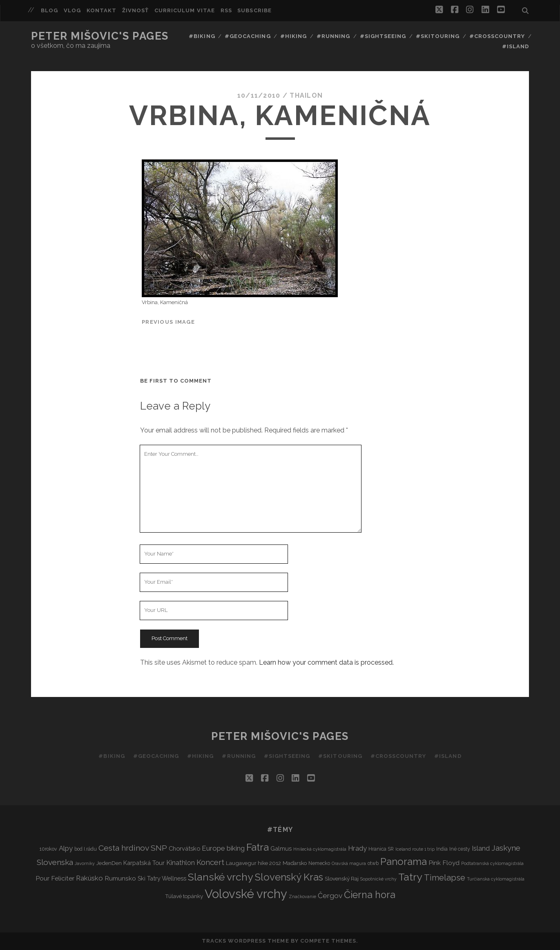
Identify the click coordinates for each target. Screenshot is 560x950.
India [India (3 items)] (442, 849)
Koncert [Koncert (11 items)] (210, 862)
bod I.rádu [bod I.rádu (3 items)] (86, 849)
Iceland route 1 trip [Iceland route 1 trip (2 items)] (415, 849)
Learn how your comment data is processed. (326, 662)
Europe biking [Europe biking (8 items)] (223, 848)
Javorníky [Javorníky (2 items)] (85, 863)
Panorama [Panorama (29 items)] (404, 862)
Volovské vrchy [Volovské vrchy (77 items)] (246, 894)
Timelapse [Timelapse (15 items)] (445, 878)
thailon (306, 95)
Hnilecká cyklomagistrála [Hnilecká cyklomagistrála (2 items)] (320, 849)
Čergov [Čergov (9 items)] (330, 896)
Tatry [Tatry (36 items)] (410, 877)
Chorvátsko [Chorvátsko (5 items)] (184, 848)
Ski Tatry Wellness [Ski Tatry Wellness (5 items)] (162, 878)
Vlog (72, 10)
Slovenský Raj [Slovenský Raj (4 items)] (342, 878)
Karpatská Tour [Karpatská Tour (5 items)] (144, 863)
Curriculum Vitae (185, 10)
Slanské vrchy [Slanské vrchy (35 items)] (221, 877)
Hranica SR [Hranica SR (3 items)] (381, 849)
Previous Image (168, 322)
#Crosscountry (497, 36)
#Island (515, 46)
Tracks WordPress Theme (245, 941)
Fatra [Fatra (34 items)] (258, 847)
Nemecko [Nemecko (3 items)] (319, 863)
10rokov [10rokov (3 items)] (48, 849)
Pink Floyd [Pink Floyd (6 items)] (444, 863)
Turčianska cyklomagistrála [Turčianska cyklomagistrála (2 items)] (496, 879)
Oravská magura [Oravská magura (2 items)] (349, 863)
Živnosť (135, 10)
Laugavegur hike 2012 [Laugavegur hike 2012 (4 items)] (253, 863)
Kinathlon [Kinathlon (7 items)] (181, 863)
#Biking (202, 36)
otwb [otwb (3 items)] (373, 863)
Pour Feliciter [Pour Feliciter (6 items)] (55, 878)
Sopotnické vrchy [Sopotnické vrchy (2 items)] (378, 879)
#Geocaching (248, 36)
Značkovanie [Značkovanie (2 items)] (302, 896)
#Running (333, 36)
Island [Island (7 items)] (481, 848)
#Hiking (293, 36)
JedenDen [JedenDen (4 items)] (109, 863)
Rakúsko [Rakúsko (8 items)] (89, 878)
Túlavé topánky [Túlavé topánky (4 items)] (184, 896)
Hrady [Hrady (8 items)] (357, 848)
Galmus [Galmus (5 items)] (281, 848)
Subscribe (254, 10)
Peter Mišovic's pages (100, 36)
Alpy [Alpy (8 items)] (66, 848)
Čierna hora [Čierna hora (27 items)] (370, 895)
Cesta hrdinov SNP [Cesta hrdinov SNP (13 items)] (133, 848)
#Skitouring (438, 36)
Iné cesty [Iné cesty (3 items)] (460, 849)
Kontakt (102, 10)
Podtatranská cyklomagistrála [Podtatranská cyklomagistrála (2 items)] (492, 863)
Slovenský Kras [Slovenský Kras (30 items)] (289, 877)
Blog (49, 10)
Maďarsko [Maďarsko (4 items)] (295, 863)
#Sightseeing (383, 36)
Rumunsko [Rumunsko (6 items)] (120, 878)
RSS (226, 10)
